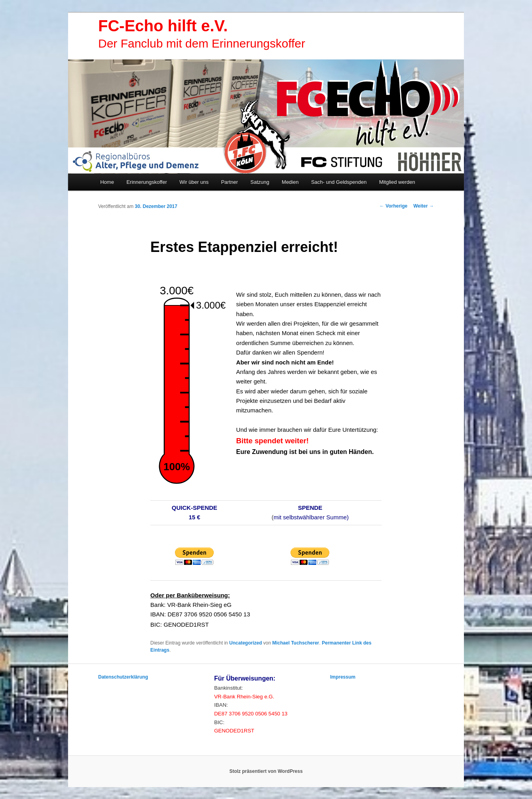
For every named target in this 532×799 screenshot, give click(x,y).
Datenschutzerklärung (123, 677)
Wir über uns (194, 182)
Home (107, 182)
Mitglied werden (397, 182)
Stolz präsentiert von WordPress (266, 771)
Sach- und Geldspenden (339, 182)
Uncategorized (246, 643)
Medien (290, 182)
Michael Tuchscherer (296, 643)
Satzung (260, 182)
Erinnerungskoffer (146, 182)
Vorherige (393, 206)
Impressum (343, 677)
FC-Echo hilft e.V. (163, 26)
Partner (229, 182)
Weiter (424, 206)
